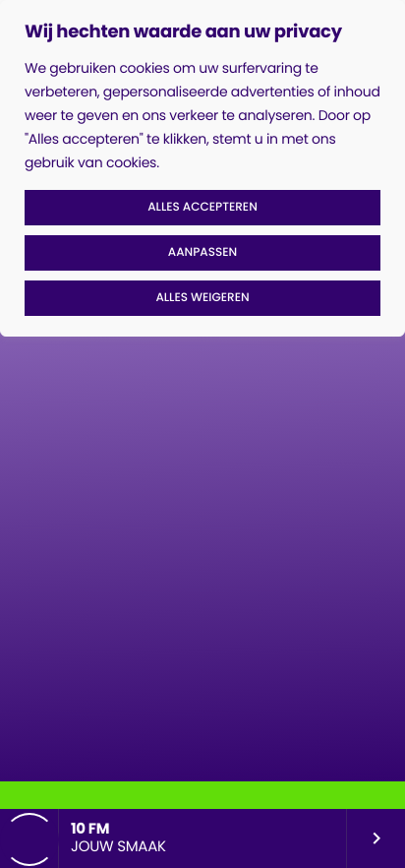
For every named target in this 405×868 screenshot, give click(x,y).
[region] (202, 168)
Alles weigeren (202, 298)
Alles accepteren (202, 207)
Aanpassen (202, 252)
